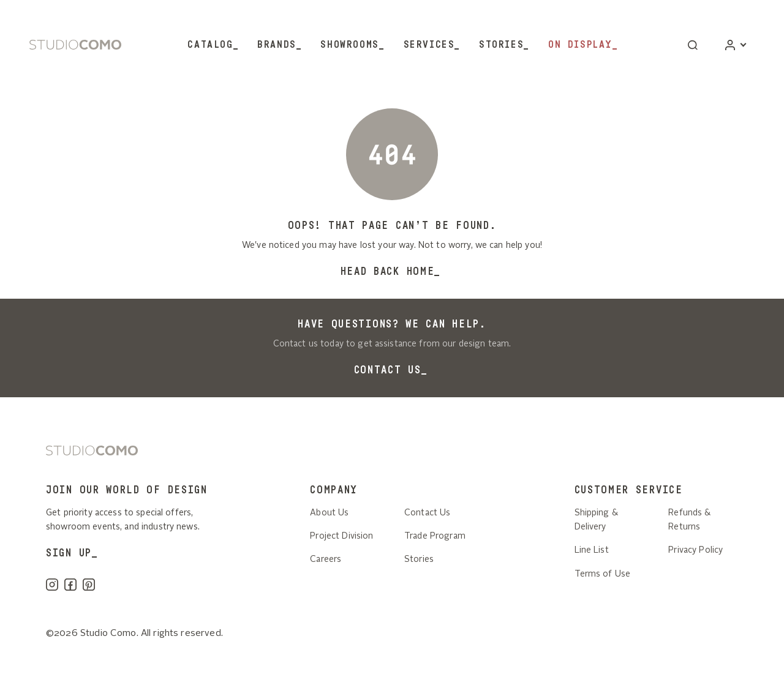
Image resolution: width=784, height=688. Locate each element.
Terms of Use (603, 574)
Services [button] (429, 45)
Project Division (341, 536)
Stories (501, 45)
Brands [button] (277, 45)
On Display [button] (580, 45)
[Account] (735, 45)
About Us (329, 513)
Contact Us (388, 370)
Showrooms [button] (349, 45)
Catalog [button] (210, 45)
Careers (326, 559)
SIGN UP (69, 553)
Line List (592, 550)
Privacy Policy (695, 550)
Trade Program (435, 536)
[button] (693, 45)
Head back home (388, 271)
